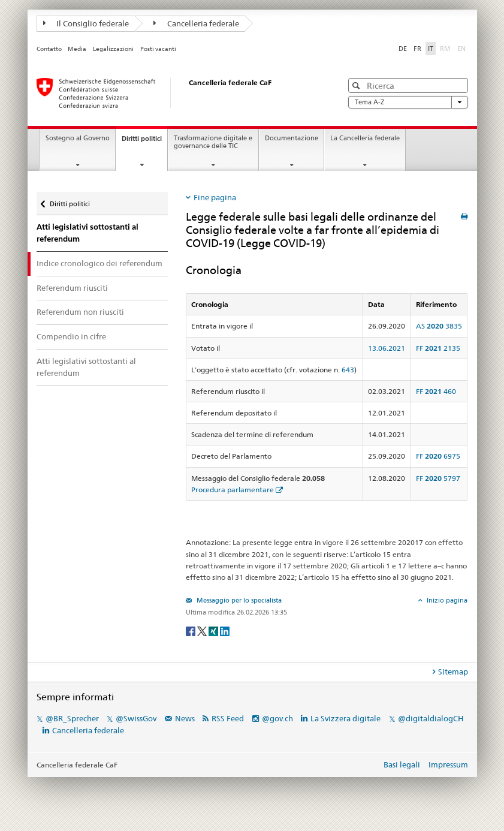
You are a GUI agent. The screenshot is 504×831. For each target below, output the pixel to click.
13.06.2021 (387, 348)
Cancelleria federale (196, 23)
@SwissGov (136, 718)
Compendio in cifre (71, 336)
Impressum (448, 764)
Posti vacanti (158, 49)
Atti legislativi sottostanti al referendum (87, 233)
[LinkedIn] (225, 630)
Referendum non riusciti (80, 312)
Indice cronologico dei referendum (99, 263)
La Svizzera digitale (345, 718)
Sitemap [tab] (453, 672)
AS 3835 (439, 326)
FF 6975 (438, 456)
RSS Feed (228, 718)
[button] (357, 85)
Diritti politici (144, 142)
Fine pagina (215, 197)
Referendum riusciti (72, 288)
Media (77, 49)
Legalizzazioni (113, 49)
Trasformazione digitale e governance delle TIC (213, 142)
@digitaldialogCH (431, 718)
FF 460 (436, 391)
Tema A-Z (408, 102)
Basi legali (402, 764)
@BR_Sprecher (72, 718)
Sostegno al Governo (78, 138)
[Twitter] (203, 630)
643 (348, 370)
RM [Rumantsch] (445, 49)
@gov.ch (277, 718)
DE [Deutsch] (403, 49)
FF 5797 (438, 478)
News (185, 718)
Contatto (49, 49)
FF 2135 (438, 348)
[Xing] (214, 630)
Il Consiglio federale (86, 23)
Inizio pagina (446, 600)
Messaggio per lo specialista (238, 600)
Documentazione (292, 138)
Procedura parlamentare (233, 490)
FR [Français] (417, 49)
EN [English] (461, 49)
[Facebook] (191, 630)
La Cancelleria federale (365, 138)
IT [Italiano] (431, 49)
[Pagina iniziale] (177, 93)
